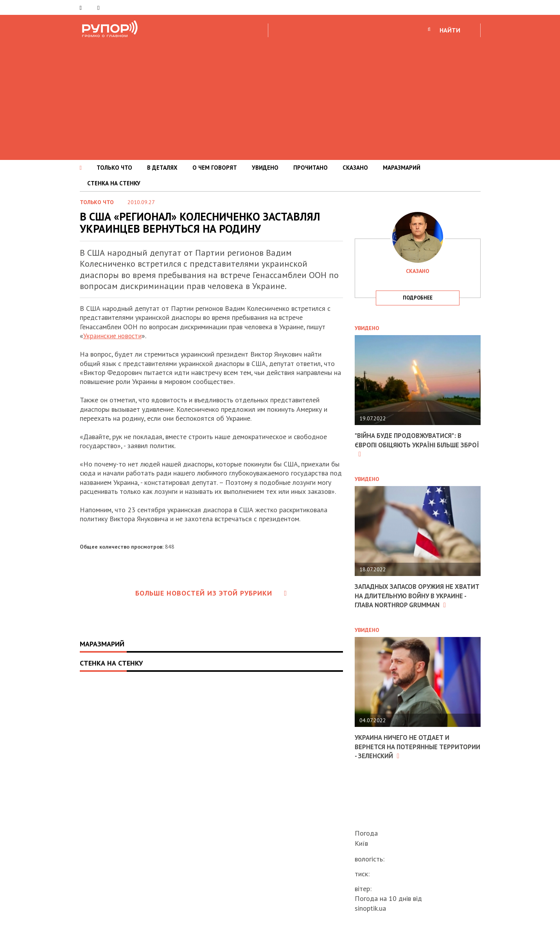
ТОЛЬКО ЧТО (114, 168)
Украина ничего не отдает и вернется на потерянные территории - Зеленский (406, 755)
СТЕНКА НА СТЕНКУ (114, 183)
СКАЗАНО (355, 168)
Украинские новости (114, 336)
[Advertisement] (280, 97)
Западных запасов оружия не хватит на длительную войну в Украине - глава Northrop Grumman (413, 600)
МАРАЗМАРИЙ (402, 168)
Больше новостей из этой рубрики (211, 593)
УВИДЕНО (265, 168)
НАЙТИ (450, 30)
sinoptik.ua (370, 908)
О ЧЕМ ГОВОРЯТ (215, 168)
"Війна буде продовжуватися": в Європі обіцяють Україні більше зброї (413, 445)
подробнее (418, 298)
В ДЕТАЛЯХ (162, 168)
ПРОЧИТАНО (311, 168)
